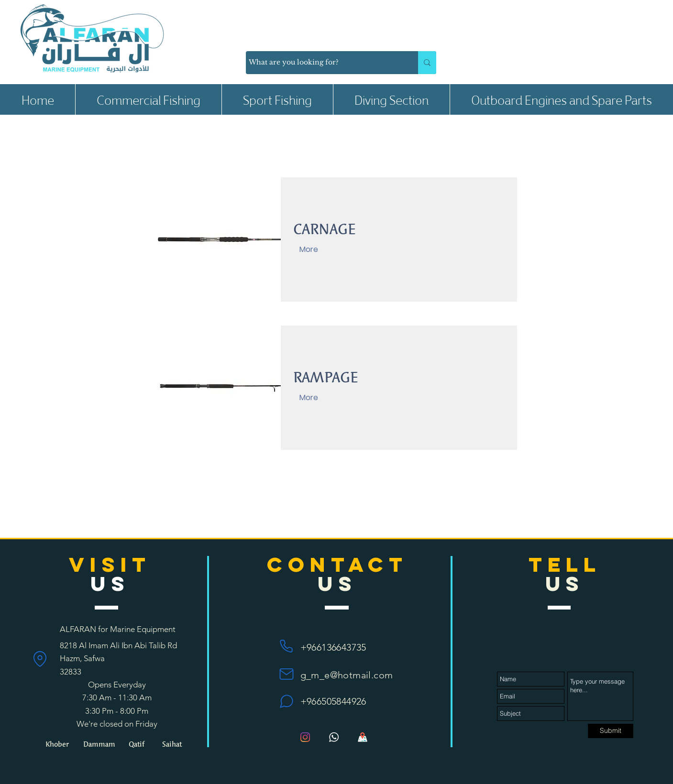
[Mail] (287, 674)
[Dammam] (99, 744)
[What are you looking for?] (323, 63)
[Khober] (57, 744)
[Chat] (287, 701)
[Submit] (611, 731)
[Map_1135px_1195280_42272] (363, 737)
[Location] (40, 659)
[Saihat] (172, 744)
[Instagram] (305, 737)
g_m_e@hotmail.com (347, 675)
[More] (309, 250)
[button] (148, 99)
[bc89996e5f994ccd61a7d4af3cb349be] (334, 737)
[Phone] (287, 646)
